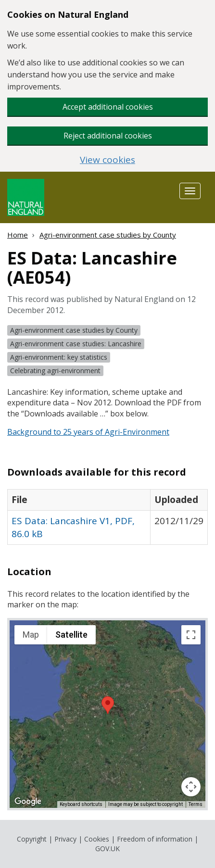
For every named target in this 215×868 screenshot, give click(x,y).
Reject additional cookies (108, 136)
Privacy (65, 839)
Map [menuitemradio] (31, 635)
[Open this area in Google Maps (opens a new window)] (28, 802)
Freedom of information (155, 839)
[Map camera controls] (191, 787)
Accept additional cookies (108, 107)
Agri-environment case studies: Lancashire (76, 344)
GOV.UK (107, 849)
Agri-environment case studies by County (108, 235)
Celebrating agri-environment (55, 371)
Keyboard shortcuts (81, 804)
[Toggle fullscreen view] (191, 635)
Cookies (97, 839)
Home (18, 235)
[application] (107, 714)
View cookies (107, 160)
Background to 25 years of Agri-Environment (88, 432)
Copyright (32, 839)
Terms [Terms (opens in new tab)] (196, 804)
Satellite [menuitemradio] (71, 635)
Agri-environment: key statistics (59, 357)
